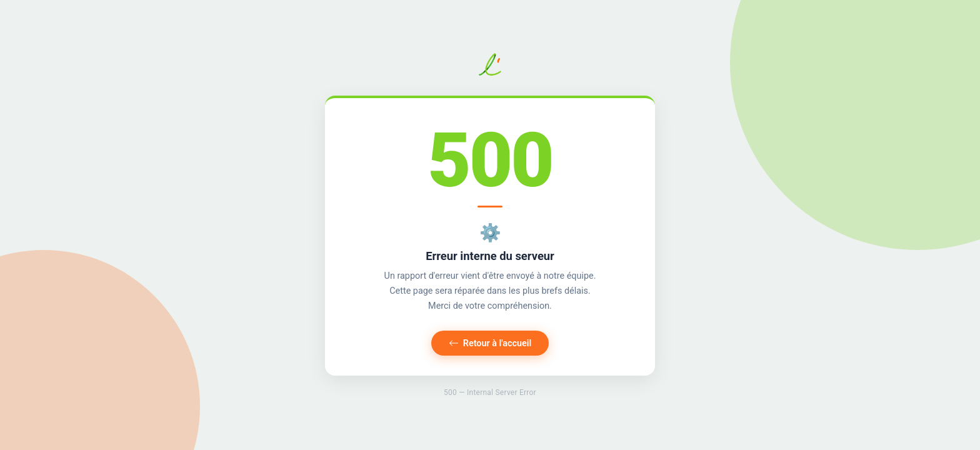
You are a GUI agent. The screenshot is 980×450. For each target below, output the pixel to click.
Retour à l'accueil (490, 343)
